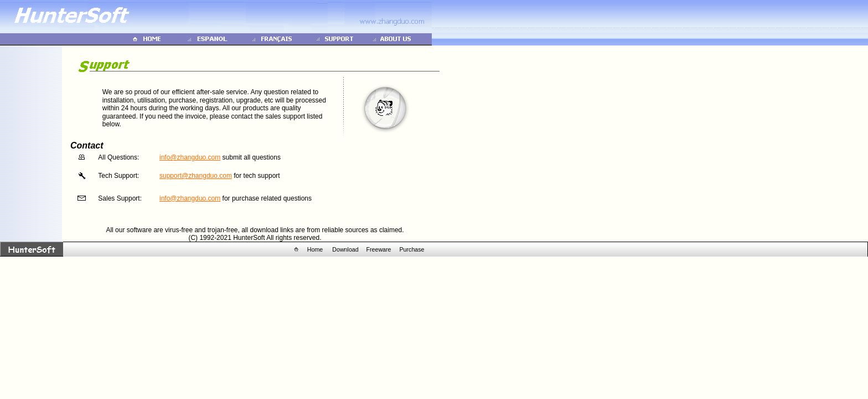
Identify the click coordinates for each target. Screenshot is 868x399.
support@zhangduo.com (196, 176)
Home (315, 249)
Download (345, 249)
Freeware (378, 249)
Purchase (412, 249)
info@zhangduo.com (190, 157)
